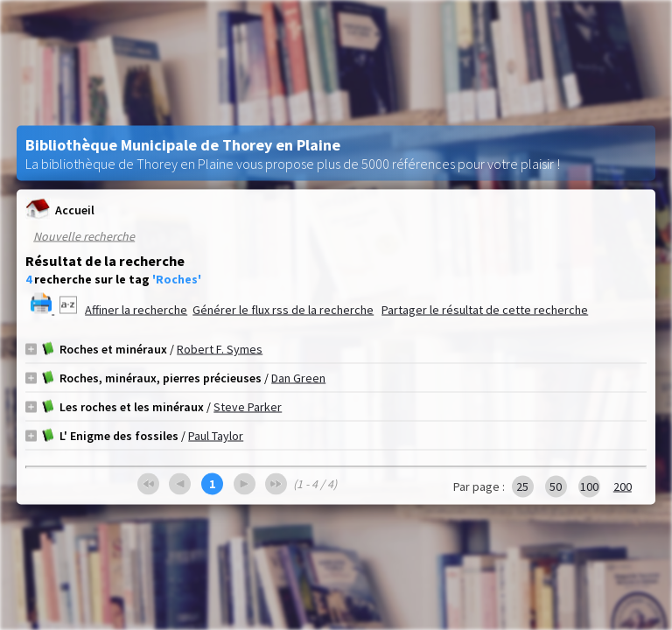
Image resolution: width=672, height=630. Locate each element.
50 (556, 486)
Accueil (60, 210)
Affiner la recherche (136, 310)
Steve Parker (248, 407)
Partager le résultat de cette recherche (485, 310)
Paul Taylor (216, 436)
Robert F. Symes (220, 349)
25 (522, 486)
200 (623, 486)
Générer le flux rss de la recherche (283, 310)
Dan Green (298, 378)
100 (589, 486)
